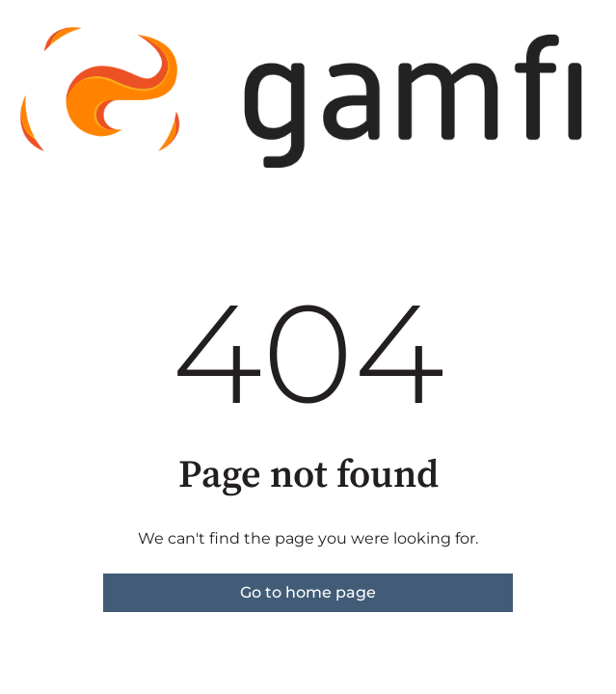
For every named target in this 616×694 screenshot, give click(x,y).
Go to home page (308, 592)
